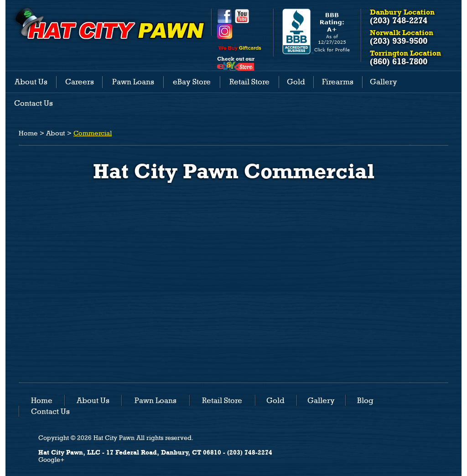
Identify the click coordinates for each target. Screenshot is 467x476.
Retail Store (249, 82)
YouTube (242, 16)
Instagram (225, 31)
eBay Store (192, 82)
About (56, 133)
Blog (365, 400)
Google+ (51, 460)
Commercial (93, 133)
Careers (80, 82)
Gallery (384, 82)
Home (28, 133)
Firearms (338, 82)
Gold (296, 82)
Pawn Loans (133, 82)
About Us (31, 82)
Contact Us (34, 103)
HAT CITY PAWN (109, 24)
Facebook (225, 16)
